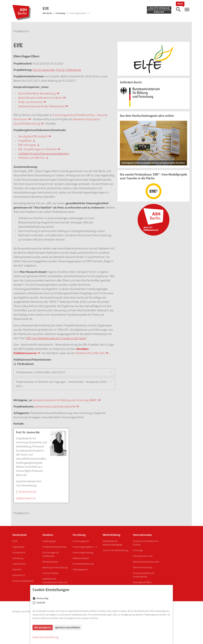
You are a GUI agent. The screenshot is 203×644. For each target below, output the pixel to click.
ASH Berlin (47, 13)
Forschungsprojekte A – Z (85, 547)
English (159, 12)
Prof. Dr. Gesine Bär (44, 70)
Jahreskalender (164, 611)
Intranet (118, 611)
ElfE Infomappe (27, 145)
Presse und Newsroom (23, 581)
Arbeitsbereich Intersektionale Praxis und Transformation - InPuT (55, 582)
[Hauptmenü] (187, 10)
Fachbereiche (19, 553)
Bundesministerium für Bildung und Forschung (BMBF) (65, 400)
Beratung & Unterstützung (55, 567)
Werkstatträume (50, 562)
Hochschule (20, 535)
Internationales (142, 535)
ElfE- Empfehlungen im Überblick (38, 149)
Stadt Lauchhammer (30, 102)
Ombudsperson (80, 569)
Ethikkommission (81, 558)
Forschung (60, 13)
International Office (142, 582)
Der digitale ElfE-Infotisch (33, 136)
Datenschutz (55, 611)
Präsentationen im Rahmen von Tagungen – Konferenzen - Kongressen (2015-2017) (62, 384)
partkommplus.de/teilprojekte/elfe (55, 406)
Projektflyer (25, 141)
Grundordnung (104, 611)
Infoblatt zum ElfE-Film (32, 158)
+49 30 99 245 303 (27, 492)
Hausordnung (87, 611)
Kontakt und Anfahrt (22, 611)
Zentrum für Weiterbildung (116, 550)
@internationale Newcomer (146, 562)
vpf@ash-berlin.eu (26, 498)
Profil (15, 541)
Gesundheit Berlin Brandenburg (37, 93)
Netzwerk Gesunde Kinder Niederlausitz (41, 106)
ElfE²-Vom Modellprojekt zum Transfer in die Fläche (56, 338)
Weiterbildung (111, 535)
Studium (48, 535)
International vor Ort (143, 556)
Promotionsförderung (83, 564)
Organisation (18, 547)
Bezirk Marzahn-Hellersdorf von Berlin (40, 98)
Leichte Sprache (159, 8)
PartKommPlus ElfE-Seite (90, 353)
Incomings (138, 550)
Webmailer (130, 611)
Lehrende (17, 569)
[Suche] (178, 10)
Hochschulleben (50, 573)
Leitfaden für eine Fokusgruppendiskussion (44, 153)
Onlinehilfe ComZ (146, 611)
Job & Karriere (19, 564)
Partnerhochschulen (143, 567)
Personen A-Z (19, 575)
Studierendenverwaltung (54, 547)
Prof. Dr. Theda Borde (69, 70)
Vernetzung (18, 558)
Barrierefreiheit (71, 611)
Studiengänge (49, 541)
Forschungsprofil (81, 541)
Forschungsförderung (83, 553)
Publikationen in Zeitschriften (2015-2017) (41, 372)
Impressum (40, 611)
